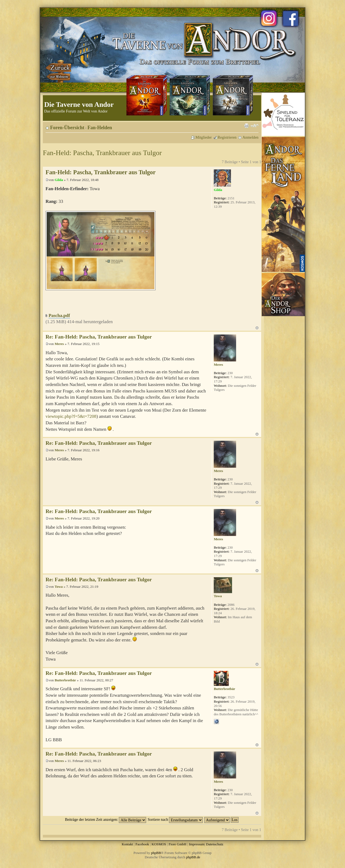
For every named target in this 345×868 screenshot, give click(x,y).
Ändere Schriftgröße (255, 126)
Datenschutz (215, 844)
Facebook (142, 844)
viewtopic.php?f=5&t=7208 (71, 416)
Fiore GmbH (177, 844)
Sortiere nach (175, 819)
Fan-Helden (100, 128)
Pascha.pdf (59, 315)
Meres (59, 344)
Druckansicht (246, 126)
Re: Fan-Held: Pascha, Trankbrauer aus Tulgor (99, 337)
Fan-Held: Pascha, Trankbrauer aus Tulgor (102, 153)
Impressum (197, 844)
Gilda (59, 180)
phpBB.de (193, 857)
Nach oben (257, 328)
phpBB (156, 853)
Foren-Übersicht (67, 128)
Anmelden (250, 137)
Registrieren (227, 137)
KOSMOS (159, 844)
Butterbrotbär (65, 680)
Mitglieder (203, 137)
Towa (59, 587)
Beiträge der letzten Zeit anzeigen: (106, 819)
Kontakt (127, 844)
